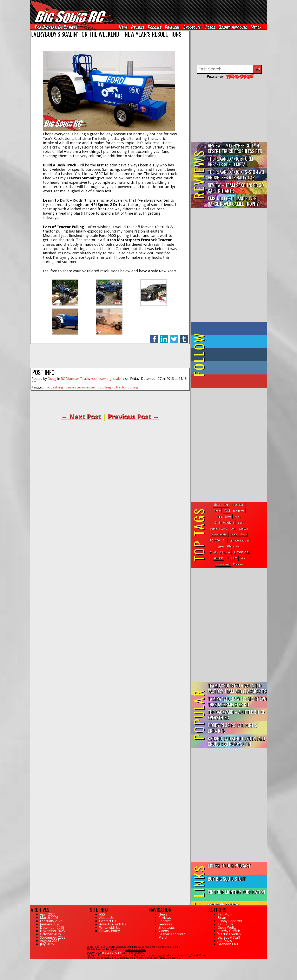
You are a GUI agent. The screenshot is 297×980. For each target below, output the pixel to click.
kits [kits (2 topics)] (243, 558)
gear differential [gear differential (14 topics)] (229, 546)
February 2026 (51, 921)
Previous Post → (133, 417)
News (123, 27)
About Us (106, 918)
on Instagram (228, 368)
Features (172, 27)
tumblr (184, 337)
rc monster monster (80, 387)
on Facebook (230, 328)
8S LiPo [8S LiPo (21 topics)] (232, 558)
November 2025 (52, 931)
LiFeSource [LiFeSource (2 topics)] (225, 517)
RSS (102, 914)
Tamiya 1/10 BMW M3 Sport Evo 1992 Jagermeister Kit (237, 701)
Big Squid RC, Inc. (112, 953)
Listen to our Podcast (229, 865)
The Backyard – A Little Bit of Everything (236, 715)
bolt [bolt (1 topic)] (233, 529)
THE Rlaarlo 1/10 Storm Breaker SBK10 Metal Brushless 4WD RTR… (230, 162)
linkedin (164, 337)
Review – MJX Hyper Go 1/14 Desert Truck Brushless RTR (235, 148)
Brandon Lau (228, 944)
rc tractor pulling (125, 387)
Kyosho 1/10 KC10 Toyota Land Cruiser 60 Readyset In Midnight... (236, 741)
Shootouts (192, 27)
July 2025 (47, 944)
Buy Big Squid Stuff (227, 879)
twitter (174, 337)
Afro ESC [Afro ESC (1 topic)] (218, 558)
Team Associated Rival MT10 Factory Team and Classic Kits (237, 688)
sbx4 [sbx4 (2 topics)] (241, 523)
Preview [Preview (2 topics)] (238, 564)
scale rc (119, 379)
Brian (222, 918)
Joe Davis (225, 941)
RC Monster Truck (75, 379)
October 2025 (50, 934)
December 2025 (52, 927)
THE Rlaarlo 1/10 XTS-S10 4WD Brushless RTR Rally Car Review (236, 175)
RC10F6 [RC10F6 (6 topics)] (215, 540)
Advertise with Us (113, 924)
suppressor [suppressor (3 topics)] (223, 564)
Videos (210, 27)
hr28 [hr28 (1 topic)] (238, 517)
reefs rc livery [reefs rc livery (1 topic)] (239, 534)
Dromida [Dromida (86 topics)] (241, 552)
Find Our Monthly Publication (236, 892)
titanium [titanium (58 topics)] (221, 505)
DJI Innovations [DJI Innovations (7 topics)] (225, 522)
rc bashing (55, 387)
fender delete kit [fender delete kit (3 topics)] (220, 552)
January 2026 (50, 924)
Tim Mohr (225, 914)
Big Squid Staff (229, 937)
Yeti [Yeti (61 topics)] (227, 510)
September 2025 (53, 937)
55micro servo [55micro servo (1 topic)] (219, 529)
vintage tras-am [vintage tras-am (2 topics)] (239, 541)
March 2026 (49, 918)
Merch (256, 27)
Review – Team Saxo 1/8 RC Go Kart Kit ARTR (236, 188)
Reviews (138, 27)
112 (32, 961)
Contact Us (108, 921)
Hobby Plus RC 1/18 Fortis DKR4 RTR (233, 728)
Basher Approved (233, 27)
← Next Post (81, 417)
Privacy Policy (110, 931)
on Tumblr (235, 355)
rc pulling (104, 387)
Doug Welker (228, 927)
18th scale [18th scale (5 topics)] (238, 505)
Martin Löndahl (230, 934)
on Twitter (235, 341)
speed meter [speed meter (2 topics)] (220, 534)
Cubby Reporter (230, 921)
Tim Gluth (225, 924)
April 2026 (48, 914)
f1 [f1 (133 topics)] (225, 540)
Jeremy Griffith (229, 931)
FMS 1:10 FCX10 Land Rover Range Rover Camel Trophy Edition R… (233, 201)
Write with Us (110, 927)
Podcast (154, 27)
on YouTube (233, 381)
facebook (154, 337)
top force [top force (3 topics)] (239, 511)
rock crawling (101, 379)
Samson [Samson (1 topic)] (243, 529)
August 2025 (50, 941)
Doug (52, 379)
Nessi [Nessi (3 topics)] (217, 511)
